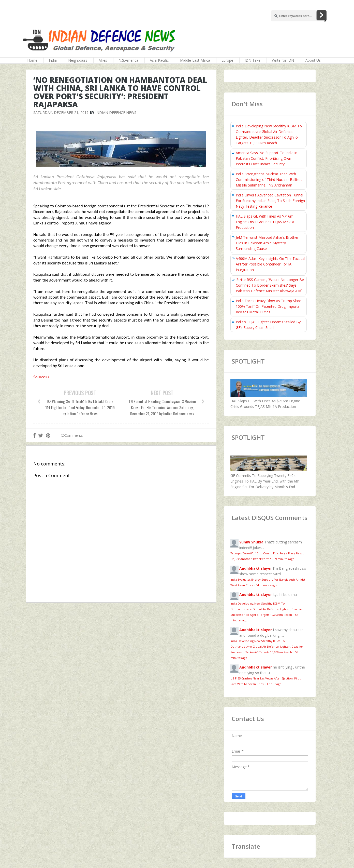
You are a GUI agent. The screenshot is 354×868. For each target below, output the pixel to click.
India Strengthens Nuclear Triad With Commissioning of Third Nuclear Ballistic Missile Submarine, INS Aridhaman (269, 179)
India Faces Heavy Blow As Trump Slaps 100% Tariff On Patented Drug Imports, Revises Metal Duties (269, 306)
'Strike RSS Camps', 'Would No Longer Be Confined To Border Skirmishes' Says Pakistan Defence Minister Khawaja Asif (270, 285)
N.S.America (128, 60)
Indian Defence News (116, 112)
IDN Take (253, 60)
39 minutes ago (284, 559)
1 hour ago (274, 684)
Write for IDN (283, 60)
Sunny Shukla (251, 542)
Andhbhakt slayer (256, 568)
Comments (72, 435)
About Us (313, 60)
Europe (227, 60)
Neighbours (78, 60)
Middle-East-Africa (195, 60)
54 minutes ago (266, 585)
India (53, 60)
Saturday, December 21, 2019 (61, 112)
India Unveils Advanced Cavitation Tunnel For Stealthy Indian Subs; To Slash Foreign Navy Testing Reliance (270, 201)
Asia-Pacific (159, 60)
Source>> (41, 377)
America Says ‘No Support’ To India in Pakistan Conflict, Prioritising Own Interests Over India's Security (267, 158)
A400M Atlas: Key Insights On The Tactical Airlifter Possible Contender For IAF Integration (270, 264)
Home (32, 60)
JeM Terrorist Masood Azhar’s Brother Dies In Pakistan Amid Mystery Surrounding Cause (267, 243)
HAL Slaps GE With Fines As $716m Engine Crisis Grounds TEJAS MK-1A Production (265, 222)
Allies (103, 60)
